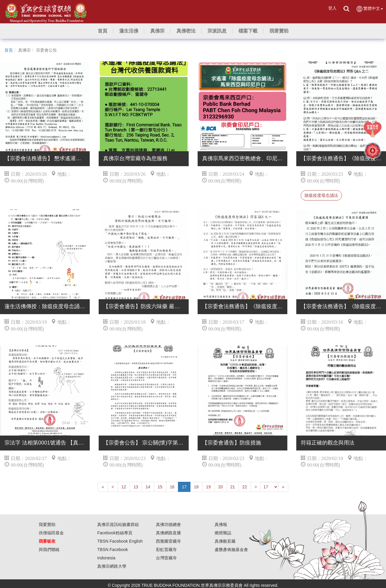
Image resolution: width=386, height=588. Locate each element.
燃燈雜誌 (223, 533)
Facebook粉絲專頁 (115, 533)
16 (172, 487)
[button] (129, 31)
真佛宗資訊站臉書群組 (118, 524)
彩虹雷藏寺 (166, 550)
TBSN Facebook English (120, 541)
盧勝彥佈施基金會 (231, 550)
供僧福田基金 (51, 533)
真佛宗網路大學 (112, 566)
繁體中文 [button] (369, 9)
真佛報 (221, 524)
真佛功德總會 (168, 524)
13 (136, 487)
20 (221, 487)
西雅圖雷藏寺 (168, 541)
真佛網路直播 (168, 533)
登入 (332, 8)
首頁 (9, 50)
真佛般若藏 (225, 541)
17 (184, 487)
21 (233, 487)
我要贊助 (47, 524)
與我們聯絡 (49, 550)
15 (160, 487)
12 (124, 487)
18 (196, 487)
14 (148, 487)
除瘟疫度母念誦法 (321, 195)
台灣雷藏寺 (166, 558)
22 (245, 487)
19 (208, 487)
